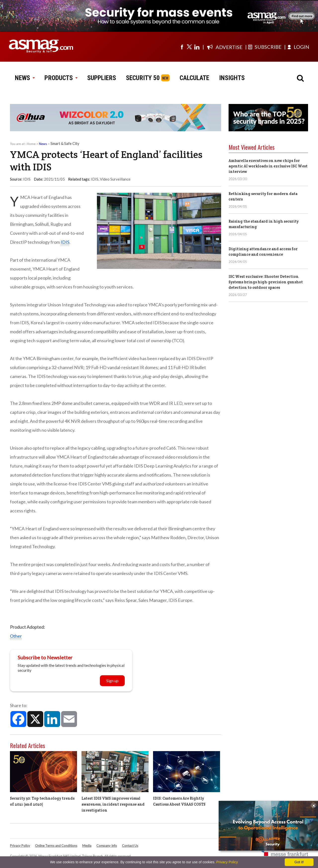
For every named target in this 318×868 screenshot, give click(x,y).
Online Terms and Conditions (56, 846)
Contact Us (130, 846)
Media (87, 846)
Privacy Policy (20, 846)
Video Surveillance (115, 179)
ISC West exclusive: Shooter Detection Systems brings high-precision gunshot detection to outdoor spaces (266, 282)
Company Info (107, 846)
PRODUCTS (61, 78)
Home (31, 144)
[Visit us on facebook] (182, 47)
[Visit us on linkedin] (197, 47)
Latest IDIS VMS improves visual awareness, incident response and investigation (113, 804)
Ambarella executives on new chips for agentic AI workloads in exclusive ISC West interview (268, 166)
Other (16, 636)
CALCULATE (194, 78)
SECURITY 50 (143, 78)
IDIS (95, 179)
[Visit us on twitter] (189, 47)
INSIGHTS (232, 78)
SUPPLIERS (102, 78)
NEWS (25, 78)
